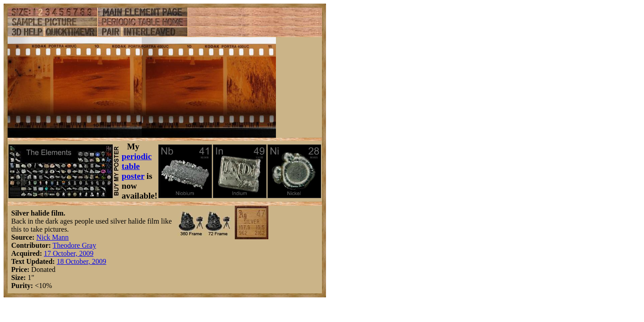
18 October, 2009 (82, 261)
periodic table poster (137, 166)
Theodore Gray (74, 245)
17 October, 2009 (69, 253)
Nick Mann (52, 237)
